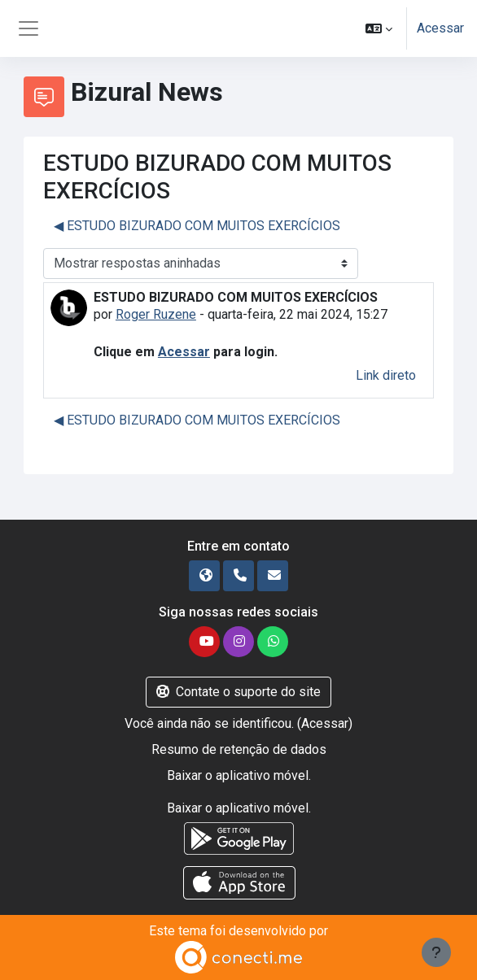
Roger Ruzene (156, 314)
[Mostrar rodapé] (436, 952)
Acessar (440, 28)
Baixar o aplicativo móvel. (239, 775)
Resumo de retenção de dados (239, 749)
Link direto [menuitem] (386, 375)
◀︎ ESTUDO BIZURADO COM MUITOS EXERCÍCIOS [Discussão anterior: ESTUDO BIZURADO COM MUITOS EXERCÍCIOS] (197, 226)
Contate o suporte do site (238, 692)
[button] (379, 28)
